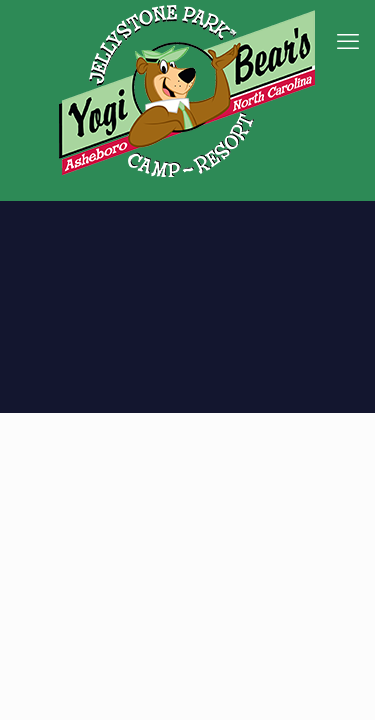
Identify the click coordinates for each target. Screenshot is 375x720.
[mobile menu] (348, 40)
